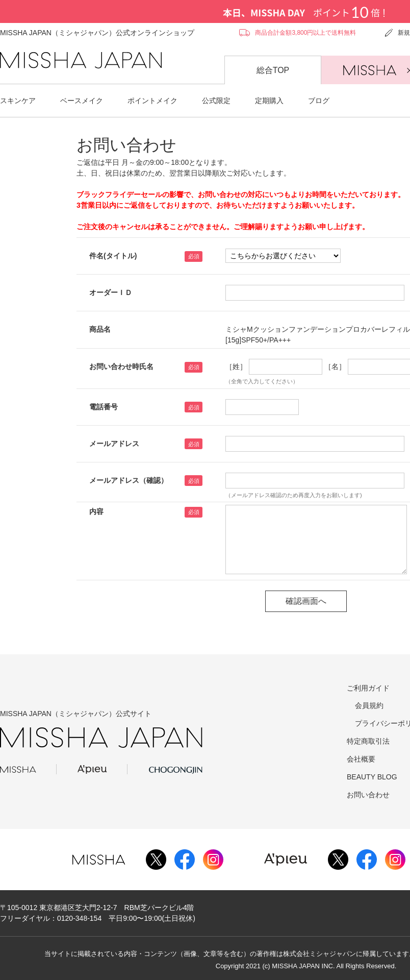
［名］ (335, 366)
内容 (96, 511)
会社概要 (361, 759)
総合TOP (273, 70)
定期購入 (269, 101)
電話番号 (104, 407)
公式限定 (216, 101)
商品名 (100, 329)
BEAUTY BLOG (372, 777)
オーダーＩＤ (111, 292)
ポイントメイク (152, 101)
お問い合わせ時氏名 (121, 366)
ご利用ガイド (368, 688)
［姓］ (236, 366)
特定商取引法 (368, 741)
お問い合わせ (368, 795)
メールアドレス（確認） (129, 480)
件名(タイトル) (113, 256)
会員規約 (369, 705)
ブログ (319, 101)
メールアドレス (114, 444)
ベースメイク (82, 101)
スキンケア (18, 101)
